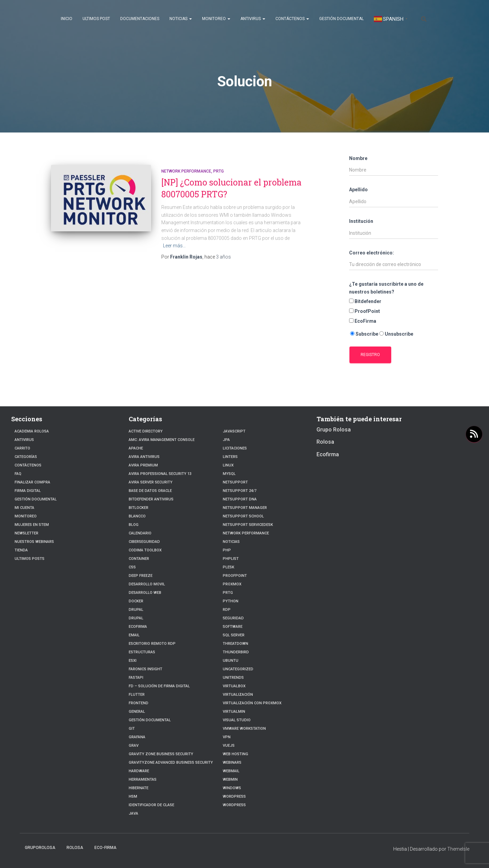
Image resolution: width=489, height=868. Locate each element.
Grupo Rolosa (334, 430)
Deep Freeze (141, 576)
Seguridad (233, 618)
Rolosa (325, 442)
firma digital (28, 491)
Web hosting (236, 754)
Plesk (229, 567)
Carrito (22, 448)
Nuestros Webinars (34, 542)
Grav (134, 746)
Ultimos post (96, 19)
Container (139, 559)
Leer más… (174, 246)
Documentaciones (140, 19)
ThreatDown (236, 644)
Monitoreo (216, 19)
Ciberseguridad (144, 542)
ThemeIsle (458, 849)
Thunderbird (236, 652)
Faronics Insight (146, 669)
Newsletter (26, 533)
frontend (139, 703)
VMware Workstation (244, 729)
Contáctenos (292, 19)
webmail (231, 771)
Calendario (140, 533)
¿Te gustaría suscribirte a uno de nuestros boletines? (386, 288)
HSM (133, 796)
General (137, 712)
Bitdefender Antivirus (151, 499)
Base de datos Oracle (150, 491)
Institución (361, 221)
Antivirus (253, 19)
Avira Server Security (151, 482)
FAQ (18, 474)
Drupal (136, 610)
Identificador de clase (151, 805)
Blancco (137, 516)
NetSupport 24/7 (240, 491)
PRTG (219, 171)
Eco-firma (105, 848)
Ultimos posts (30, 559)
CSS (132, 567)
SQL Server (234, 635)
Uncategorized (238, 669)
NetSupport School (243, 516)
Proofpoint (235, 576)
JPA (226, 440)
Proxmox (232, 584)
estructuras (142, 652)
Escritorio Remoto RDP (152, 644)
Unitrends (233, 678)
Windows (232, 788)
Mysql (229, 474)
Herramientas (143, 780)
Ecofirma (138, 627)
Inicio (67, 19)
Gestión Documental (341, 19)
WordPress (234, 796)
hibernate (139, 788)
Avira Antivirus (144, 457)
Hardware (139, 771)
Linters (230, 457)
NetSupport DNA (240, 499)
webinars (232, 763)
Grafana (137, 737)
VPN (227, 737)
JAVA (133, 813)
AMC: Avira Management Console (162, 440)
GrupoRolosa (40, 848)
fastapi (136, 678)
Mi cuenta (24, 508)
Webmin (230, 780)
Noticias (181, 19)
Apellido (358, 190)
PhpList (231, 559)
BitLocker (139, 508)
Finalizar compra (32, 482)
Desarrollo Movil (147, 584)
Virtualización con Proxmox (252, 703)
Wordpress (234, 805)
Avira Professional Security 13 (160, 474)
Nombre (358, 158)
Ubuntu (231, 661)
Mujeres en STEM (32, 525)
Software (233, 627)
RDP (227, 610)
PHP (227, 550)
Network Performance (186, 171)
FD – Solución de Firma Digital (159, 686)
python (231, 601)
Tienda (21, 550)
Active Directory (146, 431)
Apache (136, 448)
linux (228, 465)
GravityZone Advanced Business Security (171, 763)
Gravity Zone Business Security (161, 754)
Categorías (26, 457)
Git (132, 729)
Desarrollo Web (145, 593)
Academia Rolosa (32, 431)
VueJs (229, 746)
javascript (234, 431)
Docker (136, 601)
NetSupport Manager (245, 508)
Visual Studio (237, 720)
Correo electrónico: (372, 253)
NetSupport (235, 482)
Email (134, 635)
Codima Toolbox (145, 550)
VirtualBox (234, 686)
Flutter (137, 695)
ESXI (133, 661)
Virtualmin (234, 712)
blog (134, 525)
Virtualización (238, 695)
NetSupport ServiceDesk (248, 525)
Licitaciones (235, 448)
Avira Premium (143, 465)
